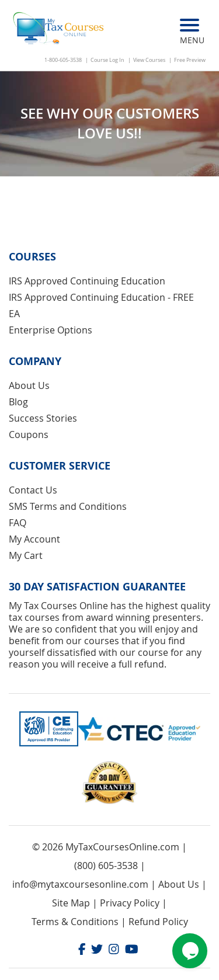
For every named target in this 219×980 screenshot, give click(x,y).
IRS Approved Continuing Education (87, 281)
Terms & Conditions (75, 922)
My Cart (26, 555)
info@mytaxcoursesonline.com (80, 884)
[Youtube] (132, 951)
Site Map (71, 903)
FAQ (18, 523)
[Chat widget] (190, 951)
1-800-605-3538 (63, 60)
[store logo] (59, 29)
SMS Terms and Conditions (68, 506)
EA (14, 314)
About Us (29, 385)
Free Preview (190, 60)
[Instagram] (114, 951)
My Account (34, 539)
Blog (18, 402)
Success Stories (43, 418)
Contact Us (33, 490)
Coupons (29, 435)
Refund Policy (158, 922)
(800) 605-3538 (106, 866)
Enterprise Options (51, 330)
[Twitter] (97, 951)
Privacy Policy (130, 903)
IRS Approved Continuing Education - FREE (101, 297)
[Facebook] (82, 951)
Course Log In (107, 60)
